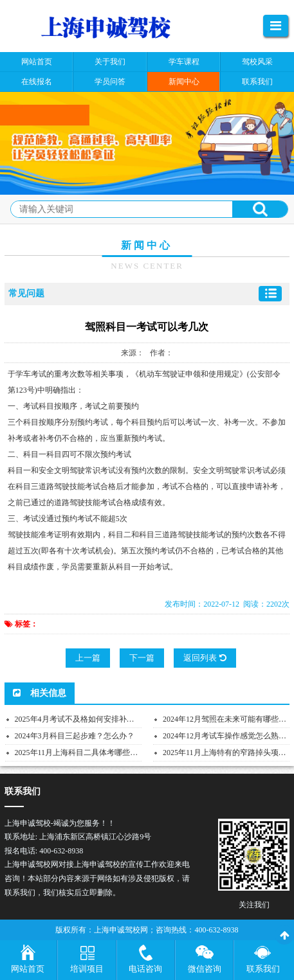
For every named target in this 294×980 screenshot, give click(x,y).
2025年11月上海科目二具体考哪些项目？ (84, 753)
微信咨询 (205, 969)
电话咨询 (145, 969)
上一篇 (88, 658)
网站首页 (28, 969)
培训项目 (87, 969)
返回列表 (205, 658)
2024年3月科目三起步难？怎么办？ (75, 736)
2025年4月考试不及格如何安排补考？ (78, 719)
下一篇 (142, 658)
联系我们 (263, 969)
